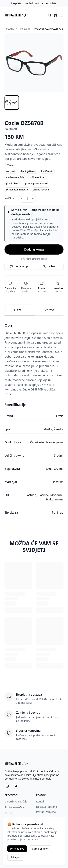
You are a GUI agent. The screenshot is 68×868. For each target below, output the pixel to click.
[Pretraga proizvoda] (49, 15)
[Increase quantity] (33, 198)
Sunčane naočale (14, 807)
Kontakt (41, 801)
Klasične (43, 495)
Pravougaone (54, 442)
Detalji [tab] (19, 310)
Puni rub (58, 513)
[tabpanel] (34, 420)
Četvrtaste (37, 442)
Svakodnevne (55, 499)
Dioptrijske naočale (16, 801)
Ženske (59, 429)
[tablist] (34, 310)
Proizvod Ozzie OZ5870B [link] (49, 29)
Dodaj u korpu (34, 249)
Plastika (58, 482)
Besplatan (17, 3)
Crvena (59, 469)
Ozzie (60, 416)
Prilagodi (16, 857)
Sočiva (8, 813)
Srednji (59, 455)
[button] (55, 15)
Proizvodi (24, 29)
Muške (48, 429)
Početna (9, 29)
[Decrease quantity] (22, 198)
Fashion (31, 495)
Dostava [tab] (49, 310)
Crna (49, 469)
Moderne (57, 495)
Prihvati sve (17, 849)
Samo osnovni (41, 849)
